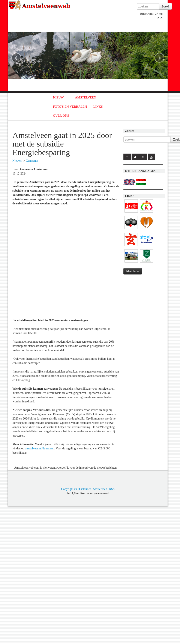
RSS (112, 489)
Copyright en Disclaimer (76, 489)
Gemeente (32, 161)
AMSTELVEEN (86, 97)
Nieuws (17, 161)
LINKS (98, 107)
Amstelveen (100, 489)
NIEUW (58, 97)
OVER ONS (61, 116)
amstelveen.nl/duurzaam (40, 448)
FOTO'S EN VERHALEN (70, 107)
